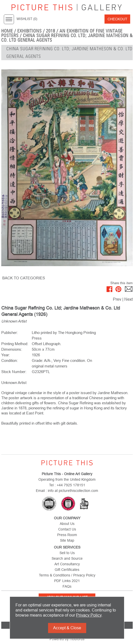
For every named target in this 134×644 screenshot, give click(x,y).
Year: (6, 355)
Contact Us (67, 529)
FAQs (67, 586)
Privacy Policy (89, 615)
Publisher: (10, 333)
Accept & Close (67, 628)
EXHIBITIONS (30, 31)
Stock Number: (14, 372)
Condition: (10, 360)
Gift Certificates (67, 570)
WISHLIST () (27, 19)
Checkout (117, 19)
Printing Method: (15, 344)
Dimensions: (12, 349)
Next (129, 299)
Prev (117, 299)
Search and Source (67, 558)
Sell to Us (67, 553)
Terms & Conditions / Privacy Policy (67, 575)
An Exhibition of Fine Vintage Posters (62, 33)
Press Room (67, 535)
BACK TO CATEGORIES (24, 278)
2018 (51, 31)
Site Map (67, 540)
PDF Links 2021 (67, 581)
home (7, 31)
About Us (67, 524)
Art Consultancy (67, 564)
